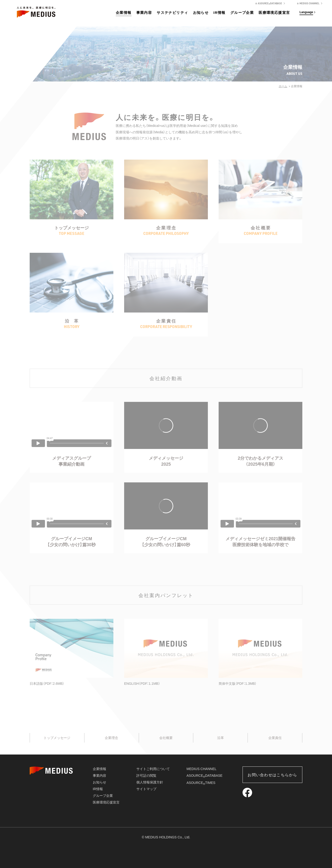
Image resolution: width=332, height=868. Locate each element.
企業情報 (124, 13)
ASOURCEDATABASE (205, 776)
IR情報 (219, 13)
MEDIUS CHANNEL (202, 769)
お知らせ (201, 13)
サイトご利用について (153, 769)
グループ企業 (242, 13)
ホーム (283, 86)
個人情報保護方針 (150, 782)
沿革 (221, 738)
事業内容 (144, 13)
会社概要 (166, 738)
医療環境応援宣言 (274, 13)
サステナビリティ (172, 13)
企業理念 (111, 738)
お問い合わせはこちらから (272, 775)
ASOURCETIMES (201, 783)
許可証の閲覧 (146, 776)
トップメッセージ (57, 738)
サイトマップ (146, 789)
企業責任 (275, 738)
